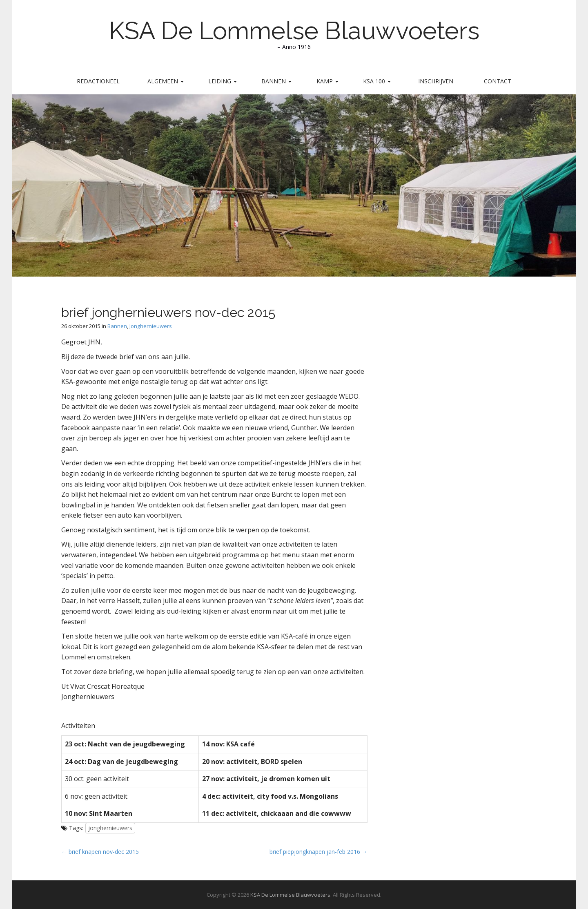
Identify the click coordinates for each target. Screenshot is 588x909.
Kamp (327, 81)
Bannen (276, 81)
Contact (498, 81)
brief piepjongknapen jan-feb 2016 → (318, 852)
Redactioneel (98, 81)
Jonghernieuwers (151, 326)
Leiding (223, 81)
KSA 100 (377, 81)
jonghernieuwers (110, 828)
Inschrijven (436, 81)
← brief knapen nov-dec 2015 (100, 852)
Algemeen (166, 81)
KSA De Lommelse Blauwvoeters (294, 31)
